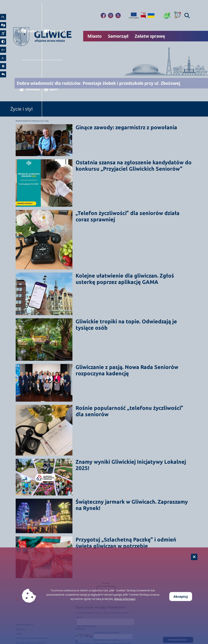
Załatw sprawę (150, 36)
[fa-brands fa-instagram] (111, 15)
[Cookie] (194, 557)
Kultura (30, 31)
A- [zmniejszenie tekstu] (3, 59)
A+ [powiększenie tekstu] (3, 51)
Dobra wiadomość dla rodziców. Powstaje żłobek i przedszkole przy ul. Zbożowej (98, 83)
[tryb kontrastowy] (3, 42)
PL (3, 17)
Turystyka (53, 31)
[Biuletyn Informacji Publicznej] (143, 15)
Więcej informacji (125, 599)
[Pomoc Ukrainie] (151, 15)
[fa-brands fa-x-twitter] (118, 15)
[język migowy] (3, 34)
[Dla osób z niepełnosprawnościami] (178, 15)
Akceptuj (181, 596)
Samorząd (118, 36)
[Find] (187, 15)
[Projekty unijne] (134, 15)
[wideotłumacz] (3, 26)
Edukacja (30, 89)
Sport (51, 89)
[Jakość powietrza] (167, 15)
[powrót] (3, 76)
